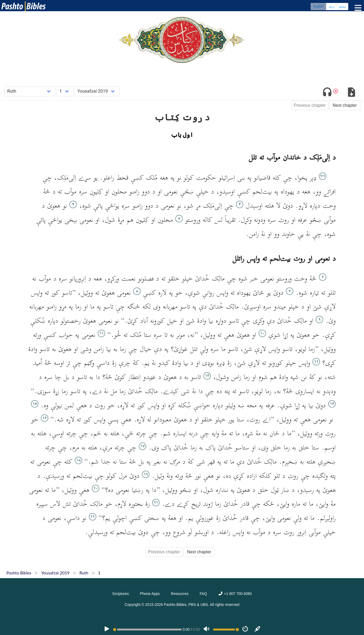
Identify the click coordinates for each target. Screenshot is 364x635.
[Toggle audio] (327, 93)
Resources (180, 594)
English (318, 7)
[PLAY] (107, 629)
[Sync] (258, 629)
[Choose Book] (30, 91)
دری (331, 7)
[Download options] (351, 93)
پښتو (342, 7)
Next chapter (345, 105)
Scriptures (120, 594)
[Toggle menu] (357, 8)
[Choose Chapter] (65, 91)
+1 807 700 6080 (235, 594)
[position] (147, 630)
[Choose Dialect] (97, 91)
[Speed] (245, 629)
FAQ (203, 594)
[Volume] (207, 629)
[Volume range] (226, 630)
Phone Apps (150, 594)
